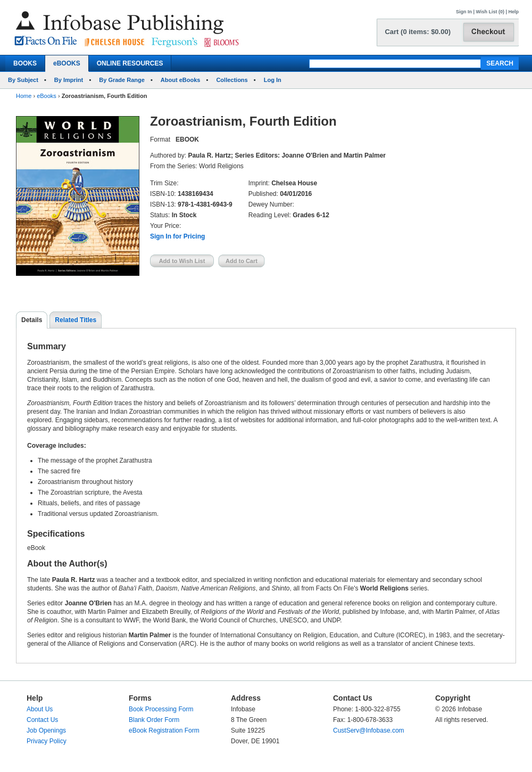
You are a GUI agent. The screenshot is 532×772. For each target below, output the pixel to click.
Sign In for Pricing (177, 236)
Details (32, 320)
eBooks (47, 96)
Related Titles (76, 320)
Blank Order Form (154, 720)
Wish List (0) (490, 12)
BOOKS (25, 63)
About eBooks (181, 80)
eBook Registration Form (164, 730)
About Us (40, 709)
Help (513, 12)
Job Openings (46, 730)
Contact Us (42, 720)
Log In (273, 80)
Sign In (464, 12)
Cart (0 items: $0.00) (418, 32)
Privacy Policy (47, 741)
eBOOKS (67, 63)
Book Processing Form (161, 709)
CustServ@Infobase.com (369, 730)
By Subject (23, 80)
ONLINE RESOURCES (130, 63)
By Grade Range (122, 80)
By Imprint (69, 80)
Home (24, 96)
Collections (232, 80)
